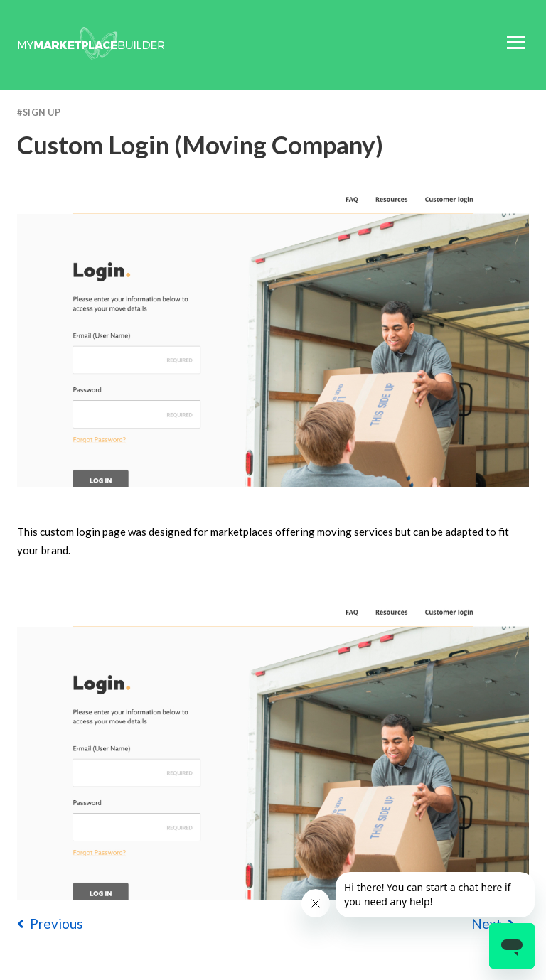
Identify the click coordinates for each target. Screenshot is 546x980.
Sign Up (42, 113)
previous (50, 924)
